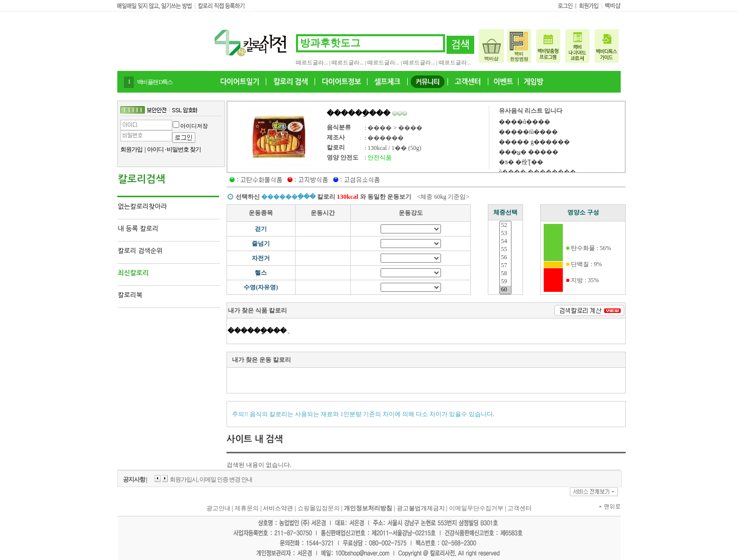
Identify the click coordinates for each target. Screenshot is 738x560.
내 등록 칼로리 (138, 229)
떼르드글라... (312, 62)
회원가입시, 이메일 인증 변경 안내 (211, 479)
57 (505, 266)
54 (505, 242)
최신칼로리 (133, 273)
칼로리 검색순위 (140, 251)
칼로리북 (130, 295)
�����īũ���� (528, 132)
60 (505, 290)
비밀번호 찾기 (184, 149)
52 (505, 225)
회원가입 (131, 149)
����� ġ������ (534, 142)
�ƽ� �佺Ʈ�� (521, 162)
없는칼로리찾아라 (142, 207)
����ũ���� (525, 122)
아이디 (155, 149)
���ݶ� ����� (529, 152)
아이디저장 (194, 126)
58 (505, 274)
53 (505, 233)
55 (505, 250)
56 (505, 258)
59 (505, 282)
